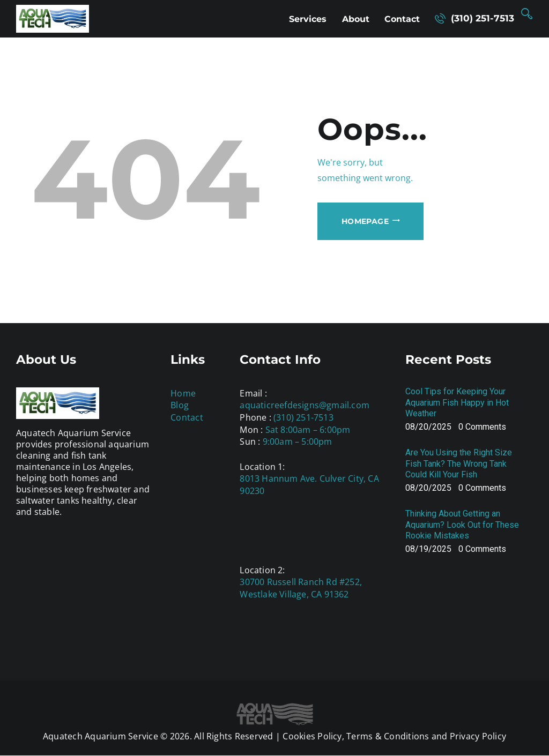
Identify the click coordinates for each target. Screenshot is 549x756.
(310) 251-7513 (303, 417)
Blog (180, 405)
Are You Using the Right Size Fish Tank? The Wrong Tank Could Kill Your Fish (459, 464)
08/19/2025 (428, 549)
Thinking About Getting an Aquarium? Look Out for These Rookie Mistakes (462, 525)
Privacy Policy (478, 736)
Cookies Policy (312, 736)
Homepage (365, 221)
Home (183, 393)
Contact (187, 417)
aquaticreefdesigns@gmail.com (305, 405)
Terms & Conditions (388, 736)
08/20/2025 (428, 427)
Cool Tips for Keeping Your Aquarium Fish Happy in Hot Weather (457, 403)
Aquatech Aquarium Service (101, 736)
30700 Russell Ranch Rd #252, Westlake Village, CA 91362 (301, 588)
